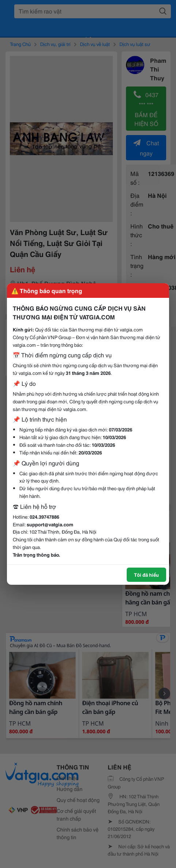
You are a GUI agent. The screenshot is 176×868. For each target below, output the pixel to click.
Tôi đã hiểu (146, 575)
